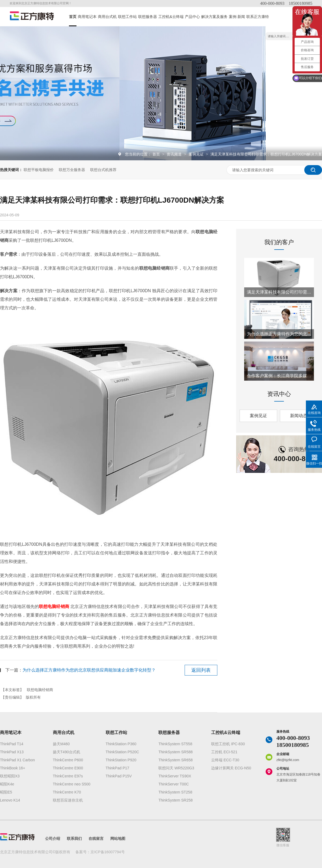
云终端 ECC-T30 (225, 760)
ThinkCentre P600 (68, 760)
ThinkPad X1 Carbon (17, 760)
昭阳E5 (6, 792)
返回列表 (201, 670)
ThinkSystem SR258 (175, 800)
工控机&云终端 (171, 17)
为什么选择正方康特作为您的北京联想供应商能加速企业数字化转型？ (89, 670)
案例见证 (197, 154)
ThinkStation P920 (121, 760)
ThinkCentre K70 (67, 792)
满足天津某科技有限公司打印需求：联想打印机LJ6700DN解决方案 (266, 154)
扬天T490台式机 (67, 752)
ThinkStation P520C (122, 752)
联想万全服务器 (72, 170)
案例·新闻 (237, 17)
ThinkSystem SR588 (175, 752)
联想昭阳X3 (10, 776)
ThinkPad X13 (12, 752)
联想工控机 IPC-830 (228, 744)
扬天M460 (61, 744)
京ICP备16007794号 (108, 852)
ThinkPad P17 (118, 768)
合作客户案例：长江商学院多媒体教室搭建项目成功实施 (279, 376)
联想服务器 (148, 17)
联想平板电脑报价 (39, 170)
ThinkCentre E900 (68, 768)
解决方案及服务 (214, 17)
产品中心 (192, 17)
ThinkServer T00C (173, 784)
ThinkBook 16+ (13, 768)
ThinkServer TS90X (175, 776)
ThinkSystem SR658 (175, 760)
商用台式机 (107, 17)
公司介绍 (53, 839)
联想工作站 (127, 17)
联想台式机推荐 (103, 170)
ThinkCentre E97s (68, 776)
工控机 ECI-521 (224, 752)
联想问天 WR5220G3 (176, 768)
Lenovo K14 (10, 800)
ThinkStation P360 (121, 744)
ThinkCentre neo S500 (72, 784)
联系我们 (74, 839)
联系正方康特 (258, 17)
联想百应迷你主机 (68, 800)
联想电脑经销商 (40, 690)
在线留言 (96, 839)
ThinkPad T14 (12, 744)
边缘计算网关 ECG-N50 (231, 768)
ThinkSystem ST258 (175, 792)
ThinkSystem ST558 (175, 744)
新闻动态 (299, 416)
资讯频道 (175, 154)
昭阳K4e (7, 784)
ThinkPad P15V (119, 776)
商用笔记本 (87, 17)
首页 (73, 17)
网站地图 (118, 839)
